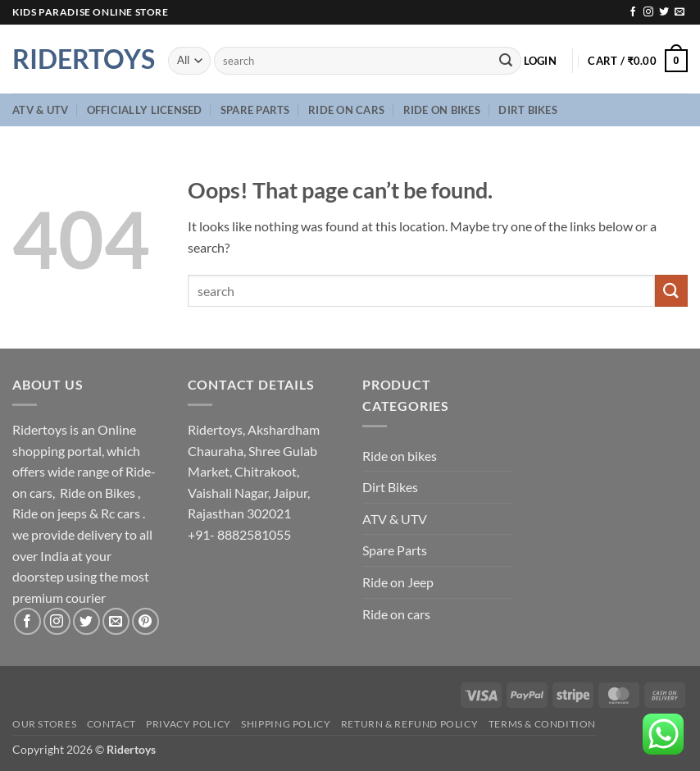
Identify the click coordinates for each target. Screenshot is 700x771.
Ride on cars (346, 110)
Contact (111, 724)
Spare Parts (255, 110)
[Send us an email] (680, 12)
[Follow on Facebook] (633, 12)
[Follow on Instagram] (648, 12)
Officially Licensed (145, 110)
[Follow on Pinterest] (145, 621)
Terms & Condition (542, 724)
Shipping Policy (286, 724)
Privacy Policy (189, 724)
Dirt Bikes (528, 110)
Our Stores (44, 724)
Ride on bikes (442, 110)
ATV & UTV (40, 110)
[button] (540, 61)
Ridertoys (78, 59)
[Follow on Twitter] (664, 12)
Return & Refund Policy (409, 724)
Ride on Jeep (398, 582)
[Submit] (506, 61)
